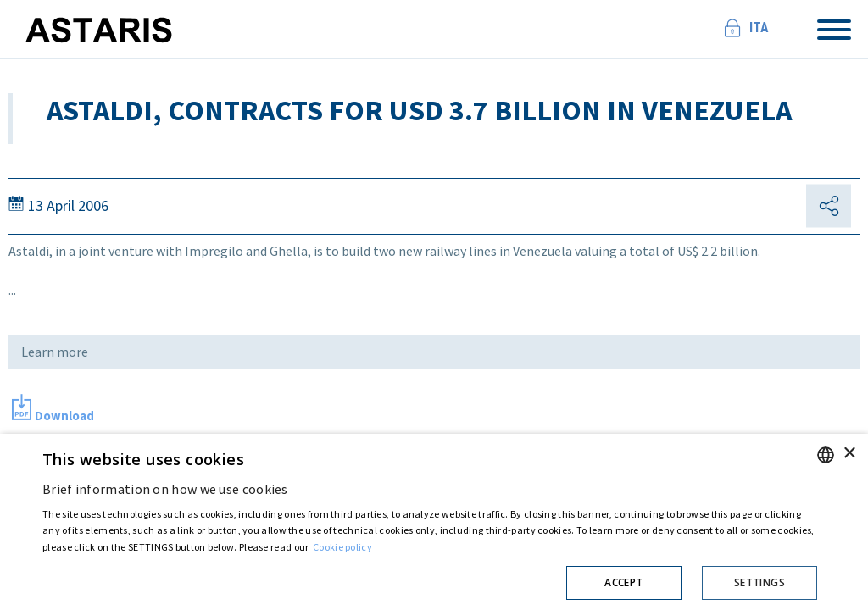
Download (64, 416)
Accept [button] (623, 582)
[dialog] (434, 522)
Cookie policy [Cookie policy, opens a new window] (342, 547)
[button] (430, 580)
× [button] (849, 454)
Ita (759, 28)
